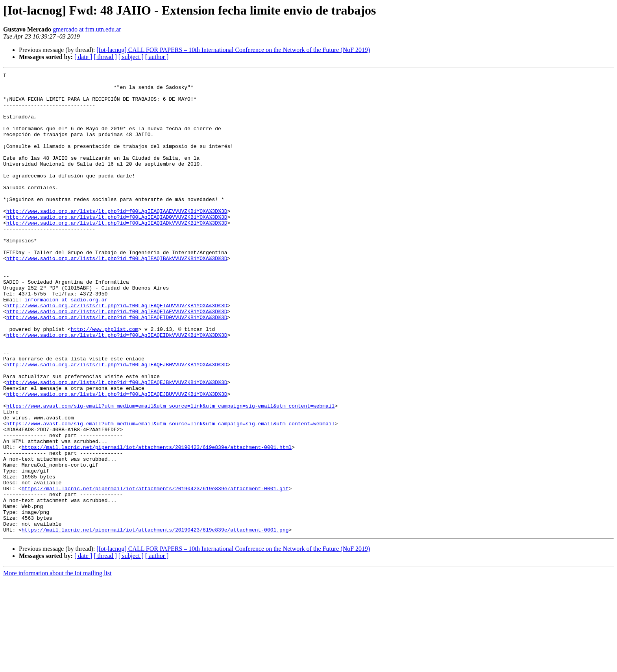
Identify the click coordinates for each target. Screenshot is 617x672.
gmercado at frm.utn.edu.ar (87, 29)
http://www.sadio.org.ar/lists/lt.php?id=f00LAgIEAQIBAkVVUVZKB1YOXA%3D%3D (117, 296)
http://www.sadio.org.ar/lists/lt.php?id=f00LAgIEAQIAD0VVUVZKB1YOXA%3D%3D (117, 246)
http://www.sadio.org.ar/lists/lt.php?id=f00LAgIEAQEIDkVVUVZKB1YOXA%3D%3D (117, 388)
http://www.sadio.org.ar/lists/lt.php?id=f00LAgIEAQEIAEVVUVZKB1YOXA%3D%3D (117, 360)
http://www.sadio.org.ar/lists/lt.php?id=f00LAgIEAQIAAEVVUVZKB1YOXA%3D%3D (117, 239)
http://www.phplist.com (105, 381)
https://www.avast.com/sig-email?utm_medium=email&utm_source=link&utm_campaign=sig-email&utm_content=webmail (171, 473)
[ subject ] (131, 57)
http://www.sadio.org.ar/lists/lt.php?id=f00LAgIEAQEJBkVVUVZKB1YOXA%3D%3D (117, 445)
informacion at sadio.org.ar (66, 345)
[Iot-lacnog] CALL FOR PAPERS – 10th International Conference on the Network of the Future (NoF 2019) (233, 50)
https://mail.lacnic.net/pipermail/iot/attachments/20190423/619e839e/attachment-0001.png (155, 622)
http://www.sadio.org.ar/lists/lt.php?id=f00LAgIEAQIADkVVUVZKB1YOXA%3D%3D (117, 253)
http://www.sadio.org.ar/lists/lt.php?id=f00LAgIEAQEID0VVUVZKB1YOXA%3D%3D (117, 367)
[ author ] (157, 57)
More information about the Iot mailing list (57, 665)
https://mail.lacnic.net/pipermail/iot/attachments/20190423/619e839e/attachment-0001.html (157, 522)
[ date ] (83, 57)
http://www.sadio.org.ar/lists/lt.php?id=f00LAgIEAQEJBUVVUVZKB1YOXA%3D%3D (117, 459)
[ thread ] (105, 57)
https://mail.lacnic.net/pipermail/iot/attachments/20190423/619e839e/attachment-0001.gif (155, 572)
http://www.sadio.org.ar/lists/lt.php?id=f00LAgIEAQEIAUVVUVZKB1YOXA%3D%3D (117, 353)
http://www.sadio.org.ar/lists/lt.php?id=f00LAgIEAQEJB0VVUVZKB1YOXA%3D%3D (117, 423)
